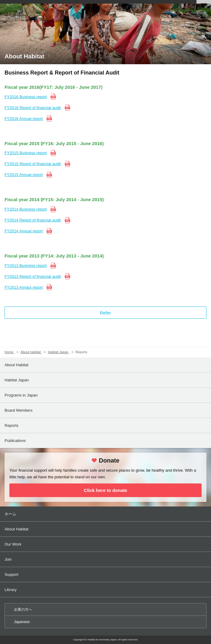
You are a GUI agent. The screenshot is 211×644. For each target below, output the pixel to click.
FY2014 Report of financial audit (33, 220)
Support (106, 574)
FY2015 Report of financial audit (33, 164)
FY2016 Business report (26, 97)
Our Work (106, 544)
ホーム (106, 514)
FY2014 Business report (26, 209)
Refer (105, 313)
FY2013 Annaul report (24, 287)
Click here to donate (105, 490)
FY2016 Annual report (24, 119)
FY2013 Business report (26, 266)
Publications (15, 441)
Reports (12, 425)
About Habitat (16, 365)
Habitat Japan (17, 380)
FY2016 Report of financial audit (33, 108)
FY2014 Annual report (24, 231)
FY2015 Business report (26, 153)
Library (106, 590)
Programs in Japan (21, 395)
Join (106, 559)
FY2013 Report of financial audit (33, 276)
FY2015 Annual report (24, 175)
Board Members (18, 410)
